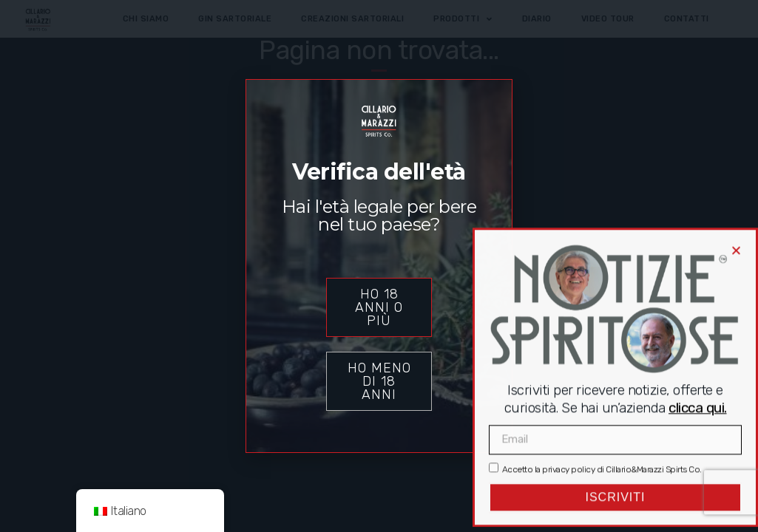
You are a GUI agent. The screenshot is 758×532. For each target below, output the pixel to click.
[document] (379, 266)
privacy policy (568, 437)
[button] (736, 218)
